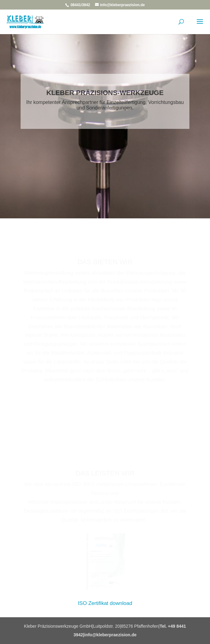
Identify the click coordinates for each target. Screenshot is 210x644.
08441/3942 (80, 5)
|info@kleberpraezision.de (110, 635)
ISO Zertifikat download (105, 603)
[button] (11, 633)
